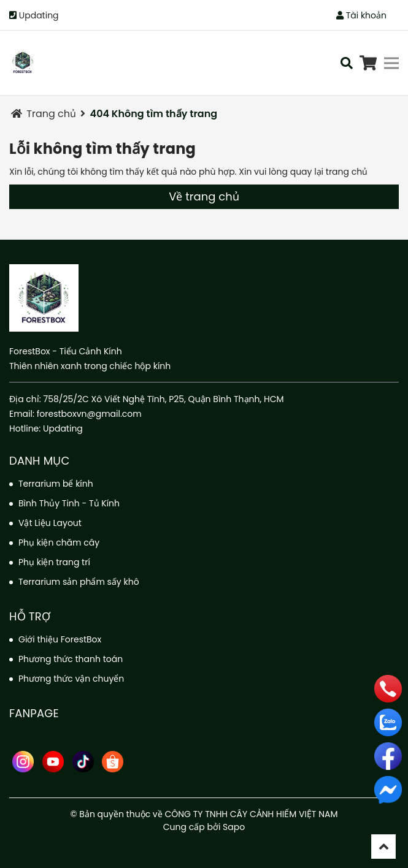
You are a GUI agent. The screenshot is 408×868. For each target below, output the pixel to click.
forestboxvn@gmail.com (89, 414)
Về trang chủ (204, 196)
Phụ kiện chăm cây (59, 542)
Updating (39, 15)
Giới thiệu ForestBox (60, 639)
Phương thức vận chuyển (71, 679)
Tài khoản (361, 15)
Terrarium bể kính (56, 484)
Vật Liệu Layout (50, 523)
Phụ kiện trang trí (54, 562)
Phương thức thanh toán (71, 659)
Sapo (234, 827)
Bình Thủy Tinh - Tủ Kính (69, 503)
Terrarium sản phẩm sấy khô (79, 582)
